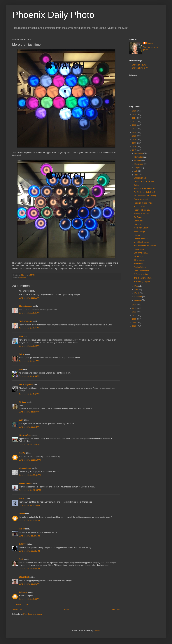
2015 (135, 150)
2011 (135, 316)
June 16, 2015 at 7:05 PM (29, 536)
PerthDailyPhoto (26, 385)
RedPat (22, 453)
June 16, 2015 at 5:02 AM (29, 394)
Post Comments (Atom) (33, 614)
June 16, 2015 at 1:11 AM (29, 298)
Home (67, 610)
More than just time (142, 228)
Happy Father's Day (142, 210)
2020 (135, 132)
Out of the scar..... (141, 253)
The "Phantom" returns (143, 278)
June (137, 175)
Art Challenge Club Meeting (145, 196)
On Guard (138, 217)
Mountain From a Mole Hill (145, 189)
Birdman (23, 402)
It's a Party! (139, 257)
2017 (135, 143)
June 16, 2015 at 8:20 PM (29, 569)
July (136, 171)
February (138, 297)
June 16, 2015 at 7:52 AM (29, 427)
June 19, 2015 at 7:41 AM (29, 584)
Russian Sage (140, 232)
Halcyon (23, 498)
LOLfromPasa (25, 435)
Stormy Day (139, 264)
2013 (135, 308)
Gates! (137, 185)
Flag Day (138, 235)
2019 (135, 136)
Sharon (149, 43)
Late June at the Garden (144, 181)
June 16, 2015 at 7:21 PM (29, 551)
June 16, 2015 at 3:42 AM (29, 346)
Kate (21, 336)
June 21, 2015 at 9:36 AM (29, 599)
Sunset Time (139, 249)
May (136, 286)
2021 (135, 129)
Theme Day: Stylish (142, 281)
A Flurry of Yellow (141, 274)
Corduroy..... (139, 224)
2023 (135, 122)
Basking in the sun (141, 214)
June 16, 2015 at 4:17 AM (29, 361)
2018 (135, 140)
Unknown (23, 592)
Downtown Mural (141, 199)
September (139, 164)
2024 (135, 118)
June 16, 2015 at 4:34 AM (29, 376)
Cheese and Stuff (141, 239)
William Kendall (26, 483)
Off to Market (139, 260)
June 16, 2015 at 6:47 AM (29, 412)
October (138, 161)
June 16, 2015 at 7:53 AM (29, 445)
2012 (135, 312)
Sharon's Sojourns (139, 65)
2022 (135, 125)
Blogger (97, 630)
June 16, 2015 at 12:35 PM (30, 490)
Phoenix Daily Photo (53, 15)
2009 (135, 323)
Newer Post (18, 610)
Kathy (22, 354)
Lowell (22, 514)
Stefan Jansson (26, 306)
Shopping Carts (140, 178)
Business (23, 278)
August (138, 168)
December (139, 153)
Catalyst (23, 544)
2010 (135, 319)
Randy (22, 529)
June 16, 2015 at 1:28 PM (29, 505)
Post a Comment (23, 604)
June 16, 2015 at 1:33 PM (29, 521)
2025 (135, 115)
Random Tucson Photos (144, 203)
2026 (135, 111)
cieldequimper (25, 468)
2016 (135, 147)
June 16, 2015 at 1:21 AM (29, 313)
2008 (135, 326)
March (137, 293)
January (138, 300)
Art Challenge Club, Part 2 (145, 192)
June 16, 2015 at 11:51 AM (30, 475)
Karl (21, 369)
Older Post (115, 610)
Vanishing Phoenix (141, 242)
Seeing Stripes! (140, 267)
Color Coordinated (141, 271)
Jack (21, 559)
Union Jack (138, 221)
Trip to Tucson (140, 206)
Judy (21, 420)
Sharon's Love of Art (140, 68)
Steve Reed (24, 577)
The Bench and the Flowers (145, 246)
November (139, 157)
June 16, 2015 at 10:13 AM (30, 460)
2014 (135, 305)
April (136, 290)
